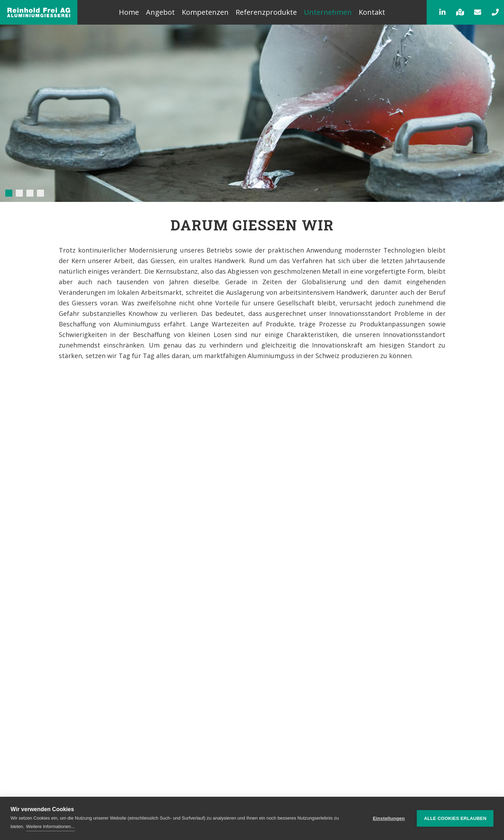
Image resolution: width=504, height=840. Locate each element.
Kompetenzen (205, 12)
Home (129, 12)
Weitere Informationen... (50, 826)
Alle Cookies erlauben (455, 818)
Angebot (160, 12)
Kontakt (372, 12)
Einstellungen (389, 818)
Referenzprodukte (266, 12)
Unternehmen (328, 12)
